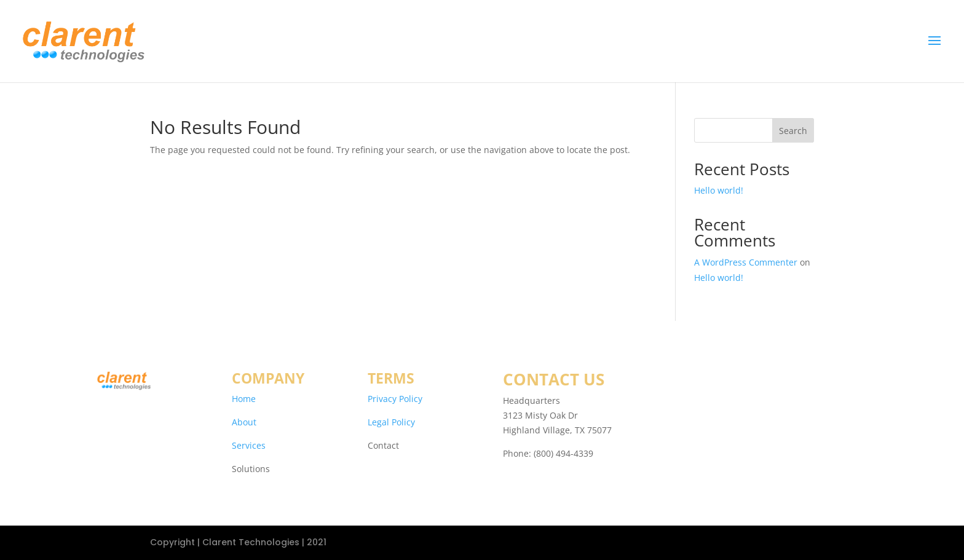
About (244, 422)
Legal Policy (391, 422)
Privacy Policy (395, 399)
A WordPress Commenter (746, 262)
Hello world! (719, 190)
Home (244, 399)
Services (249, 445)
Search (793, 131)
